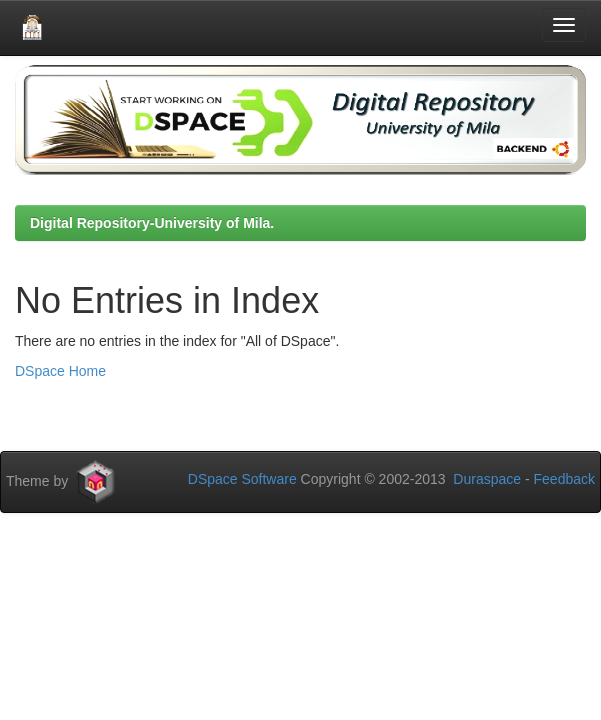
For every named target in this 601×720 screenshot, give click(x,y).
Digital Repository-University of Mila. (152, 223)
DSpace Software (242, 479)
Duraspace (487, 479)
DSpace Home (60, 371)
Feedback (564, 479)
